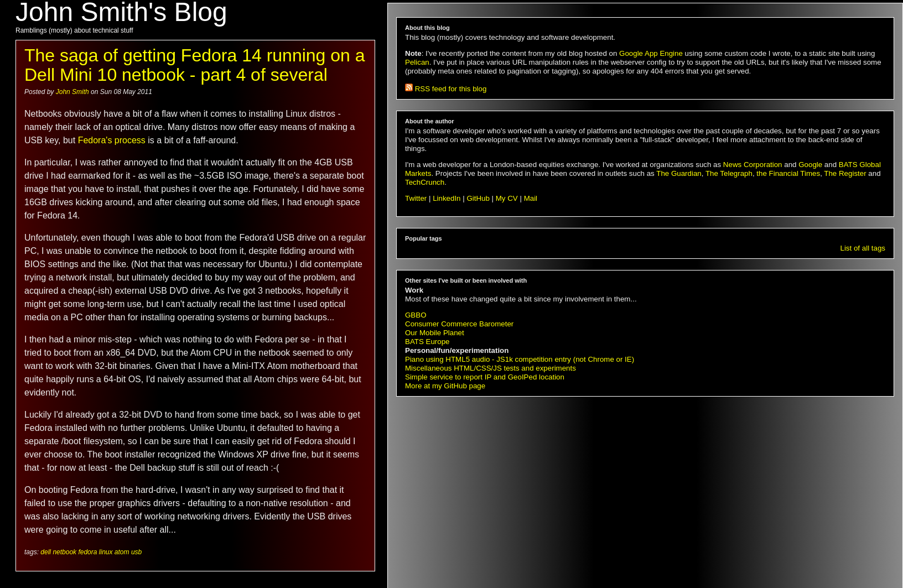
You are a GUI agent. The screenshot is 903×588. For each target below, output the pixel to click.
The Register (845, 173)
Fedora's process (112, 140)
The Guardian (679, 173)
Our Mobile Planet (435, 333)
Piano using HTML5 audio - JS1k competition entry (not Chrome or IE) (520, 359)
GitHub (478, 198)
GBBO (416, 315)
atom (122, 552)
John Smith (73, 92)
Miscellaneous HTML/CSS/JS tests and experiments (491, 368)
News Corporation (753, 165)
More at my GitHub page (445, 386)
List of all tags (863, 248)
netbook (64, 552)
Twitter (416, 198)
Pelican (417, 62)
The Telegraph (729, 173)
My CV (507, 198)
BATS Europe (427, 342)
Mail (531, 198)
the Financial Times (788, 173)
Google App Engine (651, 53)
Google (810, 165)
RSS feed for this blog (446, 89)
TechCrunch (425, 182)
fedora (87, 552)
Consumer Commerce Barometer (459, 324)
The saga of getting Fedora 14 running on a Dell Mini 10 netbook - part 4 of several (195, 65)
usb (136, 552)
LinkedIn (447, 198)
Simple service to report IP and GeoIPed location (485, 377)
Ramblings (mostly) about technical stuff (74, 30)
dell (46, 552)
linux (106, 552)
